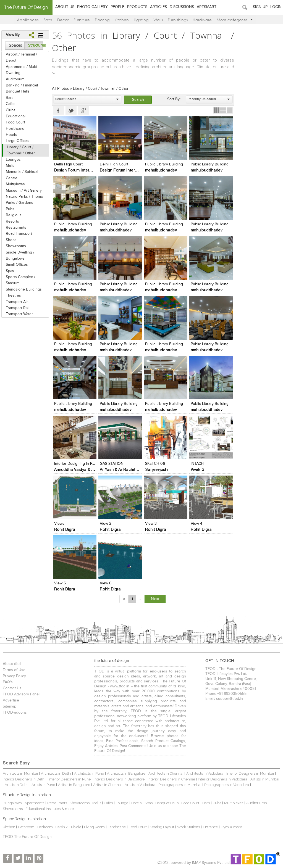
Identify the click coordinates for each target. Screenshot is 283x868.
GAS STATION (112, 464)
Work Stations (188, 827)
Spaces (15, 45)
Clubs (11, 110)
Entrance (210, 827)
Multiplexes (15, 184)
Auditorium (15, 79)
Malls (10, 166)
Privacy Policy (14, 676)
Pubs (10, 209)
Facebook (58, 110)
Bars (10, 98)
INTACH (197, 464)
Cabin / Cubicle (69, 827)
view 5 (60, 583)
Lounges (13, 160)
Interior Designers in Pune (70, 779)
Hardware (202, 20)
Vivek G (198, 469)
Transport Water (19, 314)
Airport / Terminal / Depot (21, 57)
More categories (235, 20)
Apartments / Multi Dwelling (21, 70)
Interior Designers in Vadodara (223, 779)
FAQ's (8, 682)
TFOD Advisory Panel (21, 694)
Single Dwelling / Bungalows (20, 255)
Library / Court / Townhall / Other (21, 150)
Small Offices (17, 265)
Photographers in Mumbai (180, 785)
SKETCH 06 (155, 464)
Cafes (11, 104)
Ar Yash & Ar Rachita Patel (124, 469)
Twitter (71, 110)
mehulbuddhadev (161, 170)
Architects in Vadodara (205, 773)
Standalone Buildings (24, 289)
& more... (69, 809)
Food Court (15, 122)
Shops (11, 240)
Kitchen (122, 20)
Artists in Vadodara (140, 785)
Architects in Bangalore (126, 773)
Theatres (13, 296)
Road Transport (19, 234)
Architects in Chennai (166, 773)
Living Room (94, 827)
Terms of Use (14, 670)
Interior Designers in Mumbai (250, 773)
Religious (14, 215)
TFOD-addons (15, 713)
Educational (16, 116)
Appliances (28, 20)
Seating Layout (162, 827)
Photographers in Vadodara (227, 785)
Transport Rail (18, 308)
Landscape (117, 827)
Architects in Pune (89, 773)
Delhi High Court (68, 164)
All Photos (61, 89)
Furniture (82, 20)
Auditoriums (256, 803)
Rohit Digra (65, 529)
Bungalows (12, 803)
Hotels (11, 135)
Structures (36, 45)
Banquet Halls (18, 91)
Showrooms (16, 246)
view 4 (196, 524)
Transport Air (17, 302)
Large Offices (17, 141)
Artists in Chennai (107, 785)
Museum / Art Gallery (24, 191)
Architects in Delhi (56, 773)
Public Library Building (164, 164)
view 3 (151, 524)
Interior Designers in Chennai (171, 779)
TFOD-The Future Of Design (27, 837)
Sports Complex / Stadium (20, 280)
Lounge (122, 803)
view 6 (106, 583)
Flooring (102, 20)
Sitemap (10, 706)
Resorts (12, 221)
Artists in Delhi (17, 785)
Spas (10, 271)
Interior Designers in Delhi (24, 779)
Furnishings (178, 20)
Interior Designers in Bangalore (119, 779)
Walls (158, 20)
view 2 (106, 524)
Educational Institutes (43, 809)
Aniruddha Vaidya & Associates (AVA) (88, 469)
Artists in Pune (43, 785)
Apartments (34, 803)
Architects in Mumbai (20, 773)
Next (155, 599)
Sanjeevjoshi (157, 469)
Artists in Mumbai (265, 779)
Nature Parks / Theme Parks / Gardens (24, 200)
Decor (63, 20)
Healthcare (15, 129)
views (59, 524)
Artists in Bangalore (74, 785)
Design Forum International (79, 170)
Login (276, 7)
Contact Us (12, 688)
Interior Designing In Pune (77, 464)
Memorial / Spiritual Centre (22, 175)
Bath (48, 20)
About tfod (12, 664)
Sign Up (260, 7)
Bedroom (45, 827)
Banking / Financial (22, 85)
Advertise (11, 700)
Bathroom (27, 827)
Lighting (141, 20)
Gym (225, 827)
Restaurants (16, 228)
